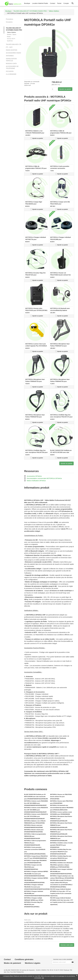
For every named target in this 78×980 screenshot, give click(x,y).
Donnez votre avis (67, 945)
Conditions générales (24, 959)
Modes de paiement (12, 963)
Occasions (9, 22)
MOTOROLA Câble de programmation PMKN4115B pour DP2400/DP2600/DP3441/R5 (61, 133)
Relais (9, 37)
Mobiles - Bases (12, 34)
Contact (7, 959)
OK (43, 978)
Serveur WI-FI (11, 39)
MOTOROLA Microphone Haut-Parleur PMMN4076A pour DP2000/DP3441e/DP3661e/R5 (35, 417)
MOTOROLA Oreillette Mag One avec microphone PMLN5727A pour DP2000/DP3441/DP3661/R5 (61, 417)
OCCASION (10, 71)
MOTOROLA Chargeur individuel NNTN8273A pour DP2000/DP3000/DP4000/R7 (36, 239)
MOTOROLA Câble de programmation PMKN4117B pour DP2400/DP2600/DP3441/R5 (36, 168)
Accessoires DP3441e (34, 476)
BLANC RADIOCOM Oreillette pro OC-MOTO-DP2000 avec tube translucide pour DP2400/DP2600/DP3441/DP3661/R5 (36, 797)
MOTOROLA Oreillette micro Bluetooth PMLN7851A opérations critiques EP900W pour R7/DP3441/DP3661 (61, 865)
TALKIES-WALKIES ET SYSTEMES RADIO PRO (14, 29)
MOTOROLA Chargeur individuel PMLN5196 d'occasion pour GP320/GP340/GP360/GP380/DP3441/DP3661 (37, 887)
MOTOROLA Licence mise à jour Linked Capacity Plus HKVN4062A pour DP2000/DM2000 (36, 346)
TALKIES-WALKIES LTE (14, 44)
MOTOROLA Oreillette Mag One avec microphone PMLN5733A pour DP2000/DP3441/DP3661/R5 (36, 452)
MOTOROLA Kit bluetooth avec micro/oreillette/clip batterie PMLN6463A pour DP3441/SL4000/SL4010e (62, 808)
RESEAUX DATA (11, 63)
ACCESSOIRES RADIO (13, 53)
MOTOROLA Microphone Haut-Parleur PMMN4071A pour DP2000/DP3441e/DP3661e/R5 (60, 346)
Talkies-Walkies (11, 32)
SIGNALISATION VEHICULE (11, 60)
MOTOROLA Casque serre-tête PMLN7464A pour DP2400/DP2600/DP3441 (60, 204)
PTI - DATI (9, 47)
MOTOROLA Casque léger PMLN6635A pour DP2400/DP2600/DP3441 (34, 204)
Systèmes (10, 41)
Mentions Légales (33, 963)
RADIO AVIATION (11, 50)
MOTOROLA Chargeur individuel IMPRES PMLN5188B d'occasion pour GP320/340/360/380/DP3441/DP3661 (36, 874)
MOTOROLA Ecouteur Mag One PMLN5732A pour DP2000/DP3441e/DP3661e (35, 275)
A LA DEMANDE (11, 74)
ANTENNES (10, 56)
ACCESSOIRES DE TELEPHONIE (12, 67)
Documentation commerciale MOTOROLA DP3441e (44, 478)
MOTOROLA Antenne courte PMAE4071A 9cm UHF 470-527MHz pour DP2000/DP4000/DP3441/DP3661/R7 (36, 816)
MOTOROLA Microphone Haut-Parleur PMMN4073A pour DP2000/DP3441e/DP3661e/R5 (35, 381)
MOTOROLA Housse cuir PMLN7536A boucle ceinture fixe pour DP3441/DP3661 (61, 275)
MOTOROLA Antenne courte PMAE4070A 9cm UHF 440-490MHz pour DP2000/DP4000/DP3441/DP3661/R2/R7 (36, 810)
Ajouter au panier (65, 89)
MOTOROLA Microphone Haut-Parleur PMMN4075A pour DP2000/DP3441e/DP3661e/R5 (60, 381)
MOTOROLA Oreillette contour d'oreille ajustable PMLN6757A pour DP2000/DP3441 (61, 845)
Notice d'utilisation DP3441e (36, 481)
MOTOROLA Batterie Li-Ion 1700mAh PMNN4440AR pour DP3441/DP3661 (35, 133)
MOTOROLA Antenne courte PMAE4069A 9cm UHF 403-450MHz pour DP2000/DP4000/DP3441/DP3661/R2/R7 (36, 803)
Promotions (9, 19)
